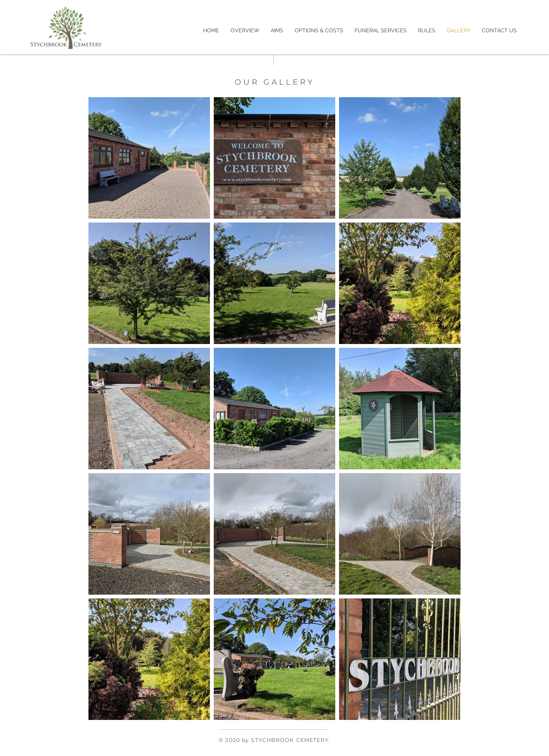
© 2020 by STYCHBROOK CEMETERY (273, 740)
